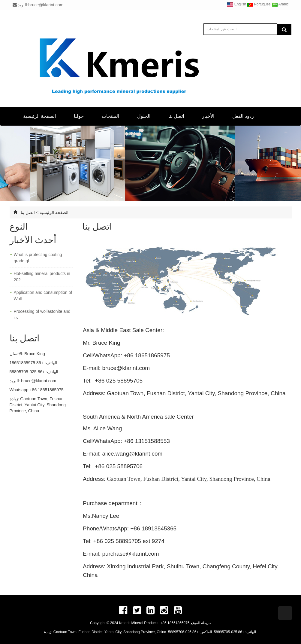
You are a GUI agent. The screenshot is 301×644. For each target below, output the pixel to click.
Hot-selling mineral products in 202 (42, 277)
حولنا (79, 116)
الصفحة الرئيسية (39, 116)
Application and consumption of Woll (43, 296)
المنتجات (110, 116)
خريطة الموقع (201, 623)
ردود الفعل (243, 116)
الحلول (144, 116)
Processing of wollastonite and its (42, 314)
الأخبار (208, 116)
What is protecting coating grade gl (38, 258)
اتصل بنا (176, 116)
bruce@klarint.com (39, 381)
